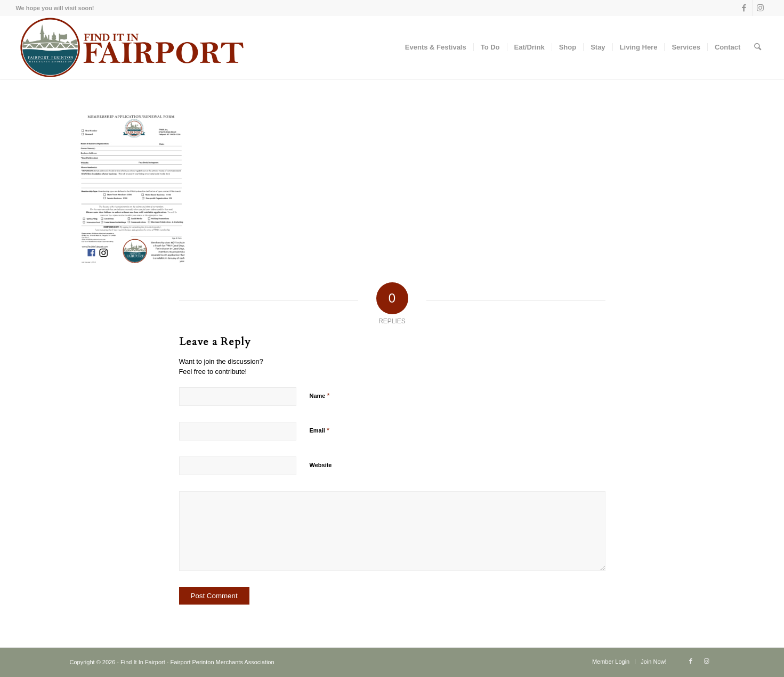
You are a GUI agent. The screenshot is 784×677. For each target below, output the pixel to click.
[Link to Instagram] (761, 8)
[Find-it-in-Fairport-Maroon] (131, 47)
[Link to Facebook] (744, 8)
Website (321, 465)
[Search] (758, 47)
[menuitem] (436, 47)
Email (320, 430)
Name (320, 395)
